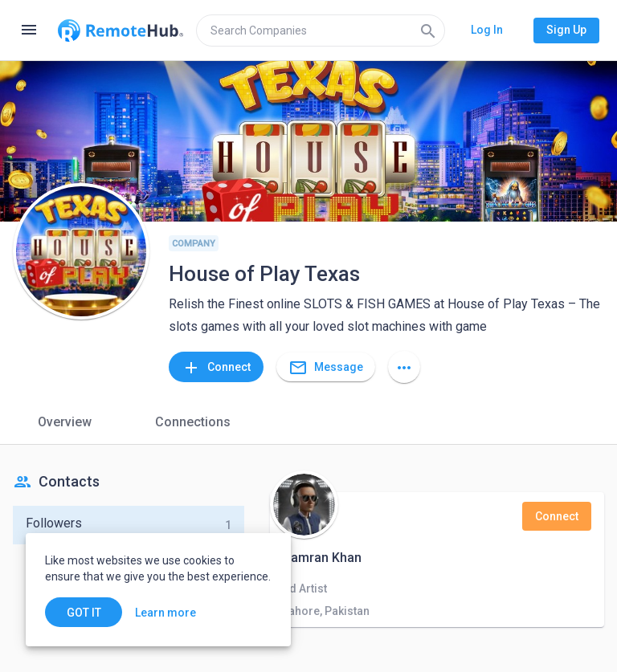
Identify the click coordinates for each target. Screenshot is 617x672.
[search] (321, 31)
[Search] (428, 31)
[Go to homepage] (121, 31)
